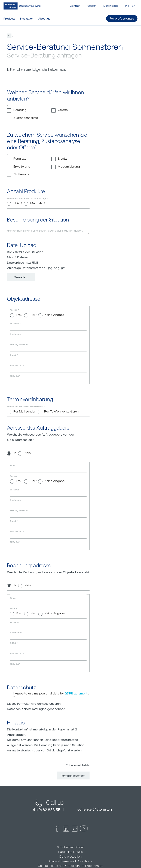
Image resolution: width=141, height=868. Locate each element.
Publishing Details (70, 852)
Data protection (70, 857)
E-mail (14, 355)
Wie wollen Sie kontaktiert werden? (26, 407)
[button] (92, 36)
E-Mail (14, 643)
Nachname (16, 334)
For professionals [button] (122, 15)
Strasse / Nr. (17, 366)
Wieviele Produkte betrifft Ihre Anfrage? (28, 198)
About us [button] (44, 15)
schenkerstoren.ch (95, 809)
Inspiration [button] (27, 15)
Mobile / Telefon (19, 345)
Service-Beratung (42, 36)
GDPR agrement (76, 693)
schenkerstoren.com (18, 36)
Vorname (15, 324)
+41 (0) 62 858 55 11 (47, 810)
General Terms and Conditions (71, 861)
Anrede (14, 310)
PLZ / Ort (15, 376)
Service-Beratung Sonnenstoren (71, 36)
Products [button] (9, 15)
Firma (13, 466)
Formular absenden (73, 776)
